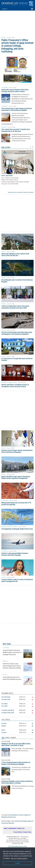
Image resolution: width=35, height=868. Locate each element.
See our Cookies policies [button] (19, 858)
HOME (5, 828)
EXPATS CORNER (10, 738)
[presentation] (30, 146)
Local (3, 37)
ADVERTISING (12, 828)
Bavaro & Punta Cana (9, 382)
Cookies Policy (27, 832)
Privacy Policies (18, 832)
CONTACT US (21, 828)
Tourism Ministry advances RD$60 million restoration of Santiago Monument (12, 652)
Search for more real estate (15, 192)
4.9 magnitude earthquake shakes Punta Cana (17, 529)
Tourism (4, 87)
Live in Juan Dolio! (7, 176)
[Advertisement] (18, 20)
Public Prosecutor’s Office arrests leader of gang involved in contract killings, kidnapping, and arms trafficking (17, 46)
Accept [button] (18, 863)
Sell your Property (29, 192)
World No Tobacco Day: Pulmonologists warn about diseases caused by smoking (12, 666)
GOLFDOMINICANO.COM (17, 847)
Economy (5, 500)
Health (4, 127)
